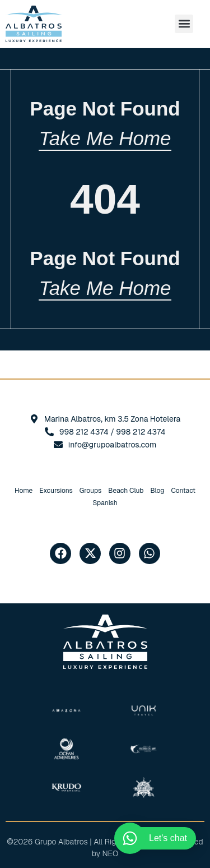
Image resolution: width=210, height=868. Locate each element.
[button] (184, 24)
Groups (90, 491)
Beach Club (126, 491)
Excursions (56, 491)
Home (24, 491)
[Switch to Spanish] (105, 503)
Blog (157, 491)
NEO (111, 853)
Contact (183, 491)
